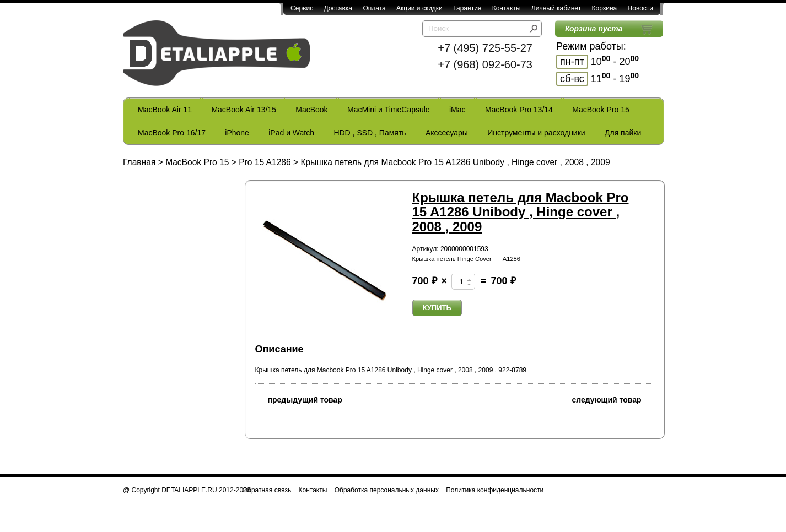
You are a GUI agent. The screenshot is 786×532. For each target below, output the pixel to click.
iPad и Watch (291, 133)
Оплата (374, 8)
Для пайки (623, 133)
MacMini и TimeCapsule (389, 110)
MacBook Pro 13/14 (519, 110)
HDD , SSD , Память (370, 133)
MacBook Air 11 (165, 110)
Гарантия (467, 8)
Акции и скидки (419, 8)
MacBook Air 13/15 (244, 110)
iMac (457, 110)
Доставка (338, 8)
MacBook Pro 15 (601, 110)
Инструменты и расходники (536, 133)
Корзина (604, 8)
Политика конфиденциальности (495, 490)
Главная (139, 162)
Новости (640, 8)
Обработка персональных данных (387, 490)
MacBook (311, 110)
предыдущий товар (299, 399)
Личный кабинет (556, 8)
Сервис (302, 8)
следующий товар (613, 399)
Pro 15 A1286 (265, 162)
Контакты (507, 8)
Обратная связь (267, 490)
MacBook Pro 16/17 (172, 133)
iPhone (237, 133)
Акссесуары (447, 133)
